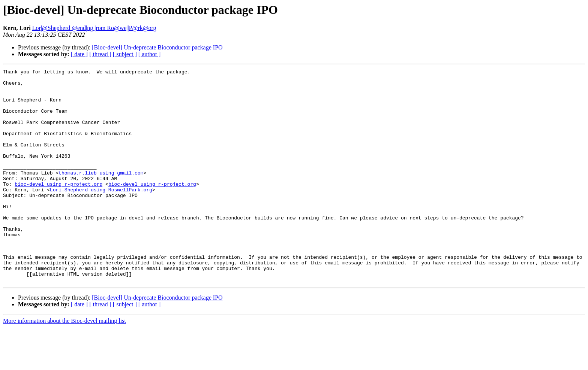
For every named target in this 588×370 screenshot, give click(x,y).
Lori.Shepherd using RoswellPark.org (101, 214)
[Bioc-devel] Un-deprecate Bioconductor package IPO (157, 47)
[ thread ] (100, 54)
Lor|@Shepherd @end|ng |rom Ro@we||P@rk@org (94, 28)
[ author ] (150, 54)
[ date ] (79, 54)
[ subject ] (125, 54)
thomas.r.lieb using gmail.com (101, 194)
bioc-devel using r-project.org (58, 207)
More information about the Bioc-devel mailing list (64, 363)
